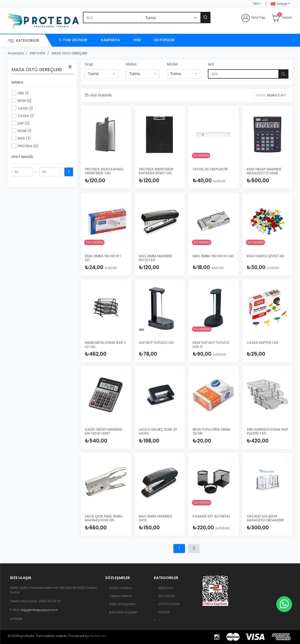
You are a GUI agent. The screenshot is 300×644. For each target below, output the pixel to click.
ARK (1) (20, 93)
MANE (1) (21, 131)
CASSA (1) (23, 116)
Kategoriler (24, 41)
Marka (131, 64)
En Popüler (164, 40)
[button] (159, 620)
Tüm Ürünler (73, 40)
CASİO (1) (22, 108)
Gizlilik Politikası (121, 588)
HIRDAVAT (166, 588)
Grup (89, 64)
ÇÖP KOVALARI (169, 604)
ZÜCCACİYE (166, 596)
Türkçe (279, 4)
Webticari (98, 636)
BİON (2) (21, 101)
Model (172, 64)
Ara (211, 64)
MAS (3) (21, 138)
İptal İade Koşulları (123, 612)
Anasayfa (16, 53)
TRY (256, 4)
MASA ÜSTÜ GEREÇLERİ (69, 53)
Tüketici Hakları (120, 596)
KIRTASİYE (38, 53)
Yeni (137, 40)
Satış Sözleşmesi (122, 604)
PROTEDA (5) (25, 146)
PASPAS (164, 612)
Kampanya (110, 40)
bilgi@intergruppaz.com (39, 610)
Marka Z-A (275, 95)
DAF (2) (21, 123)
